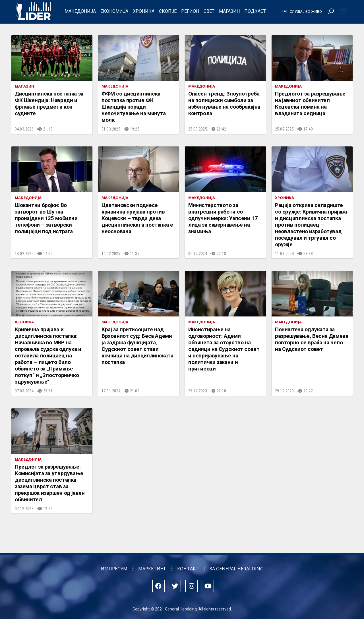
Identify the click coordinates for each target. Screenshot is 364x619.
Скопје (168, 11)
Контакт (188, 569)
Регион (190, 11)
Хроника (144, 11)
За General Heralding (236, 569)
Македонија (80, 11)
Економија (114, 11)
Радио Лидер (33, 11)
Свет (209, 11)
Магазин (229, 11)
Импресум (114, 569)
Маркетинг (152, 569)
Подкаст (255, 11)
